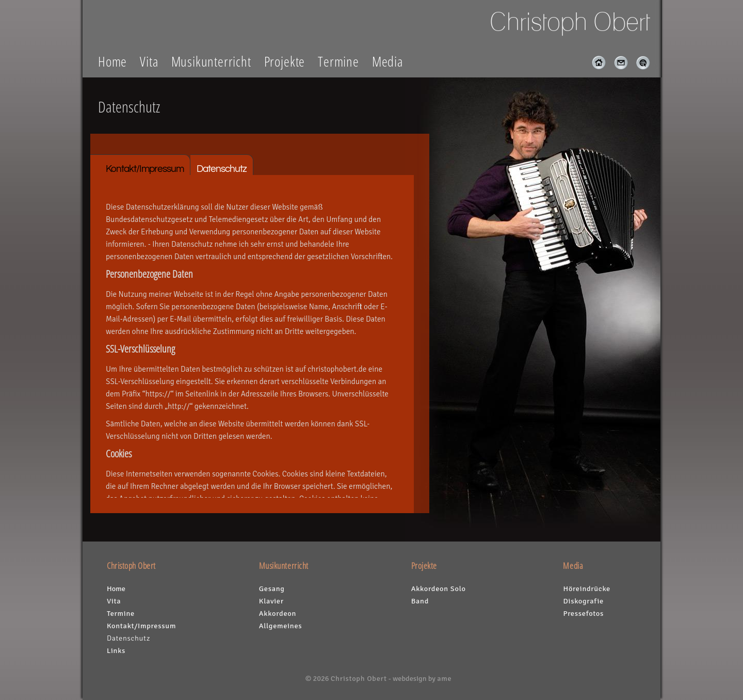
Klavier (271, 601)
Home (112, 61)
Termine (338, 61)
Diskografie (583, 601)
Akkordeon (278, 613)
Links (116, 650)
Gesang (272, 588)
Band (420, 601)
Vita (149, 61)
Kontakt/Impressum (145, 169)
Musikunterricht (211, 61)
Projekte (285, 61)
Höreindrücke (586, 588)
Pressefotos (583, 613)
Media (387, 61)
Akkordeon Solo (439, 588)
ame (444, 678)
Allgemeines (281, 626)
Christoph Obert (359, 678)
